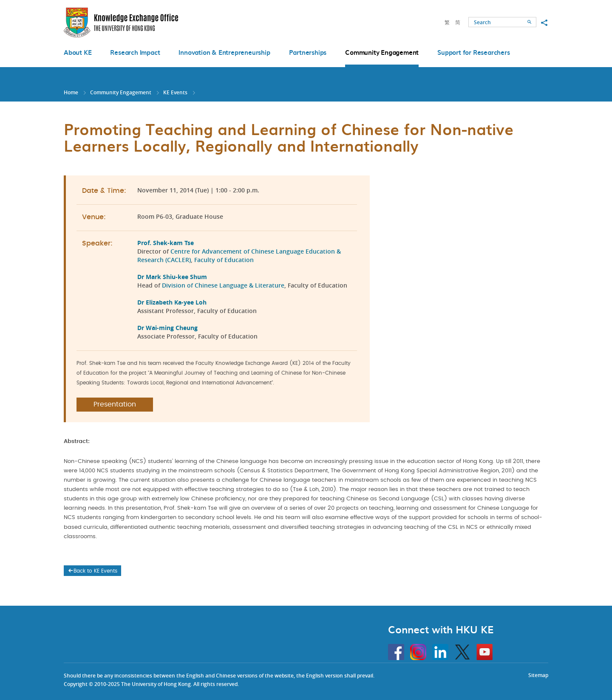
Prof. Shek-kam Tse (166, 243)
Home (71, 92)
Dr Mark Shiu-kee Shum (172, 277)
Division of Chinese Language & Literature (223, 285)
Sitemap (538, 675)
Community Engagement (121, 92)
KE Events (175, 92)
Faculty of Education (225, 260)
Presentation (115, 404)
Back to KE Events (92, 571)
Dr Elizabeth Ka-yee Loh (172, 302)
